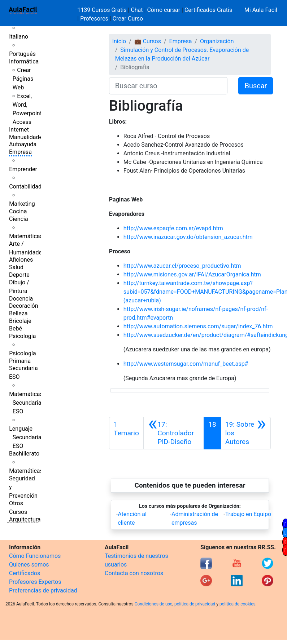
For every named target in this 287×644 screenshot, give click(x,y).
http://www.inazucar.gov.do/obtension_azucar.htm (188, 237)
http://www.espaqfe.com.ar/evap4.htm (173, 228)
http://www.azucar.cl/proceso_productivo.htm (182, 266)
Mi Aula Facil (261, 10)
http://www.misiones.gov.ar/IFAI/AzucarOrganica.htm (192, 274)
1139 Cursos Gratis (103, 10)
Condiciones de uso (154, 604)
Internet (19, 130)
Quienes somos (29, 565)
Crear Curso (128, 19)
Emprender (23, 169)
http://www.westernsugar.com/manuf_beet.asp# (186, 364)
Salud (16, 267)
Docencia (21, 299)
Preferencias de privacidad (43, 590)
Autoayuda (23, 144)
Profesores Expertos (35, 582)
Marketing (22, 204)
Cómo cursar (164, 10)
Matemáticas (26, 236)
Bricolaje (20, 321)
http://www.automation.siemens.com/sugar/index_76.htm (198, 326)
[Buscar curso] (168, 86)
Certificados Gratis (208, 10)
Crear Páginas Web (23, 79)
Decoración (24, 306)
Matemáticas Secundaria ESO (26, 403)
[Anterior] (174, 433)
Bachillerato (24, 454)
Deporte (19, 275)
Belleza (18, 313)
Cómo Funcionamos (35, 556)
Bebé (16, 328)
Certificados (25, 573)
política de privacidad (195, 604)
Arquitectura (25, 519)
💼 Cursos (148, 41)
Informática (24, 61)
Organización (217, 41)
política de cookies (238, 604)
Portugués (22, 54)
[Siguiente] (246, 433)
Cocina (18, 211)
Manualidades (27, 137)
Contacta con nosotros (134, 573)
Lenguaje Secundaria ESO (25, 437)
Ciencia (19, 219)
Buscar (256, 86)
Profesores (94, 19)
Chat (137, 10)
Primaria (20, 361)
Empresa (20, 152)
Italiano (19, 37)
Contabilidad (25, 186)
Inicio (119, 41)
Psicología (22, 336)
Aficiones (21, 260)
